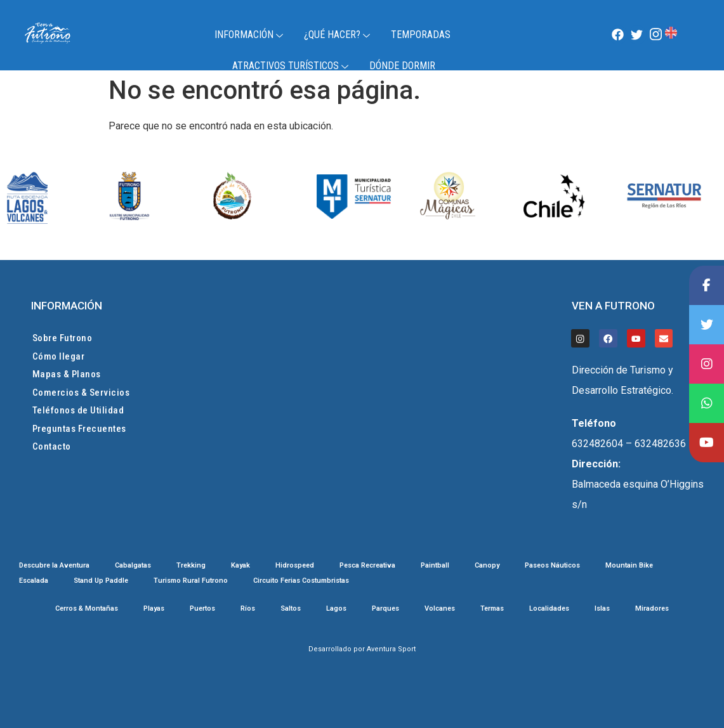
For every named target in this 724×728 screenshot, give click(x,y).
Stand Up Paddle (101, 581)
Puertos (202, 609)
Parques (385, 609)
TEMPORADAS (421, 35)
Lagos (336, 609)
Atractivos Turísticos (292, 66)
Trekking (191, 566)
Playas (154, 609)
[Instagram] (655, 35)
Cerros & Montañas (87, 609)
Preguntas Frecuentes (79, 429)
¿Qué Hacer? (339, 35)
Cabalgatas (133, 566)
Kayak (240, 566)
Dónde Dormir (402, 66)
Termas (492, 609)
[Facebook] (618, 35)
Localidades (549, 609)
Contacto (52, 446)
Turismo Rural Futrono (191, 581)
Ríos (248, 609)
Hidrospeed (295, 566)
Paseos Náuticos (552, 566)
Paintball (435, 566)
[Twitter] (637, 35)
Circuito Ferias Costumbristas (301, 581)
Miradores (652, 609)
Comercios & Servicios (81, 393)
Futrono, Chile (693, 36)
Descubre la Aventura (54, 566)
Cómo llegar (59, 356)
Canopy (487, 566)
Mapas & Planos (67, 374)
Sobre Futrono (63, 338)
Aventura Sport (391, 649)
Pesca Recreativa (367, 566)
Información (250, 35)
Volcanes (440, 609)
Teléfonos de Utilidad (78, 410)
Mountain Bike (629, 566)
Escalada (34, 581)
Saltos (291, 609)
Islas (602, 609)
